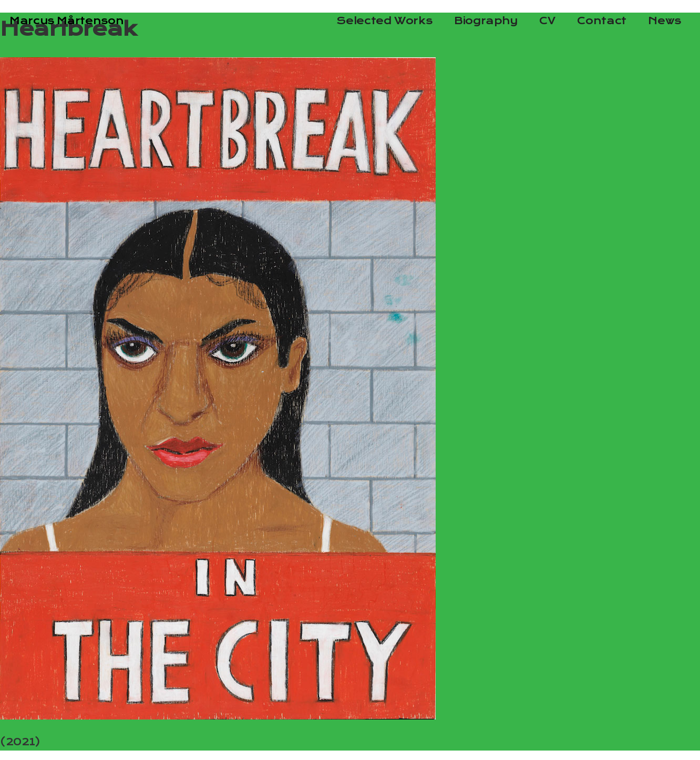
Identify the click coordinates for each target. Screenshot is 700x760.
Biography (486, 21)
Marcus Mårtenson (66, 21)
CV (547, 21)
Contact (601, 21)
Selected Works (384, 21)
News (665, 21)
